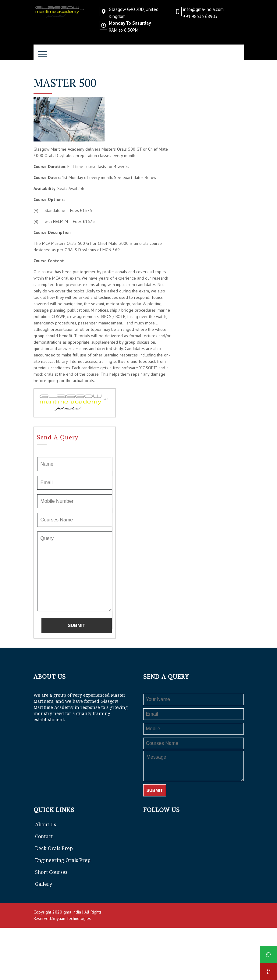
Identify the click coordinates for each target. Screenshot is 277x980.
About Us (46, 824)
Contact (44, 836)
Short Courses (51, 872)
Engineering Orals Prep (63, 860)
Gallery (44, 884)
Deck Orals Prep (54, 848)
